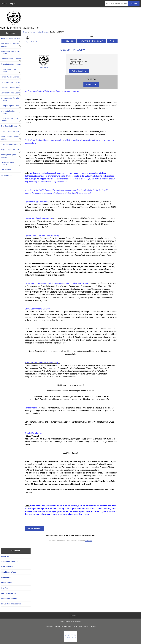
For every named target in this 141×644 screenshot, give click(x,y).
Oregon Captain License (11, 132)
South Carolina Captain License (11, 138)
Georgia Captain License (11, 83)
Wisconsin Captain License (11, 163)
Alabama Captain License (11, 39)
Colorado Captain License (11, 65)
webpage (89, 541)
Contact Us (6, 577)
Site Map (5, 588)
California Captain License (11, 59)
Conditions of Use (9, 572)
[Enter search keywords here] (116, 4)
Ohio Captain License (11, 126)
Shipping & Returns (9, 561)
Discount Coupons (9, 599)
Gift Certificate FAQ (9, 593)
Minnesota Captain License (11, 112)
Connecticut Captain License (11, 71)
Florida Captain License (11, 78)
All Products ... (6, 175)
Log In (13, 4)
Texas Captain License (11, 144)
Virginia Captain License (11, 150)
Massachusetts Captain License (11, 99)
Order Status (7, 583)
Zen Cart (93, 626)
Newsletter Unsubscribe (11, 604)
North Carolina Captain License (11, 120)
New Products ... (7, 170)
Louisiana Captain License (11, 88)
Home (4, 4)
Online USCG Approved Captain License (69, 626)
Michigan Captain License (39, 32)
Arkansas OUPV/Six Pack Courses (11, 52)
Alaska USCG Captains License (11, 45)
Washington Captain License (11, 156)
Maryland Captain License (11, 94)
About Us (5, 556)
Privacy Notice (7, 567)
